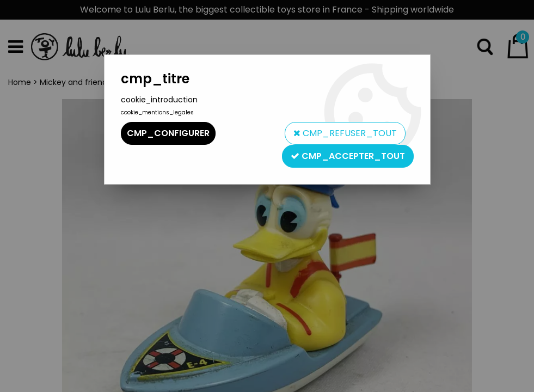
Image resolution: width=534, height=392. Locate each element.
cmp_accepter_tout (348, 156)
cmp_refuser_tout (345, 133)
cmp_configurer (168, 133)
